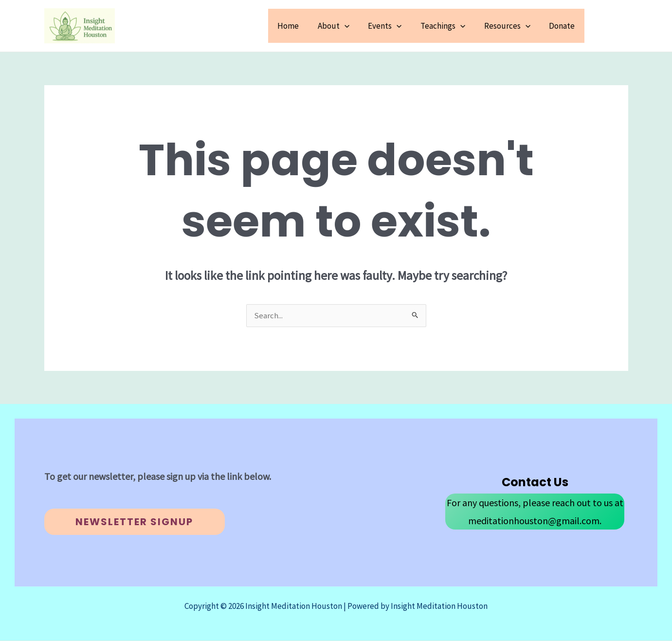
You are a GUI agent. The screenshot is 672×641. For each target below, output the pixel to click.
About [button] (343, 26)
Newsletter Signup (134, 522)
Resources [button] (510, 26)
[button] (354, 26)
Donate (563, 26)
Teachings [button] (448, 26)
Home (300, 26)
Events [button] (392, 26)
